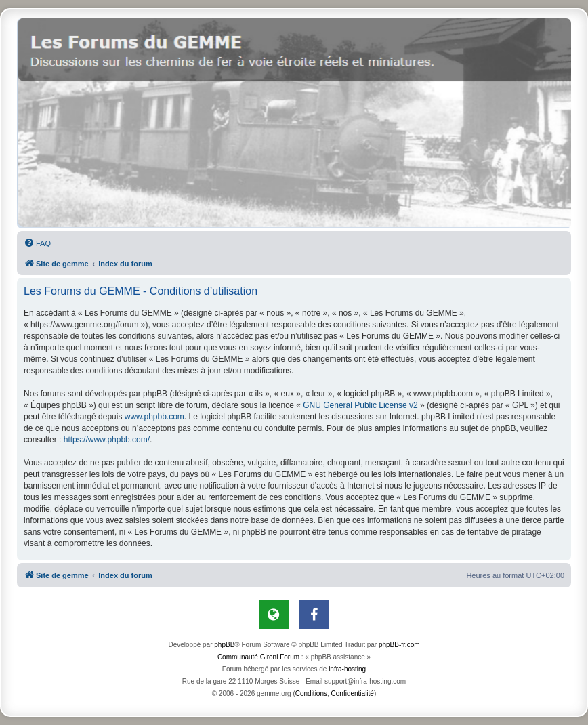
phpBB (224, 645)
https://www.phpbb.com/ (107, 440)
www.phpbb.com (154, 417)
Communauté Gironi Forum (258, 657)
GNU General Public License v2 (360, 405)
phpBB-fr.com (399, 645)
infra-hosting (347, 669)
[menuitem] (37, 243)
